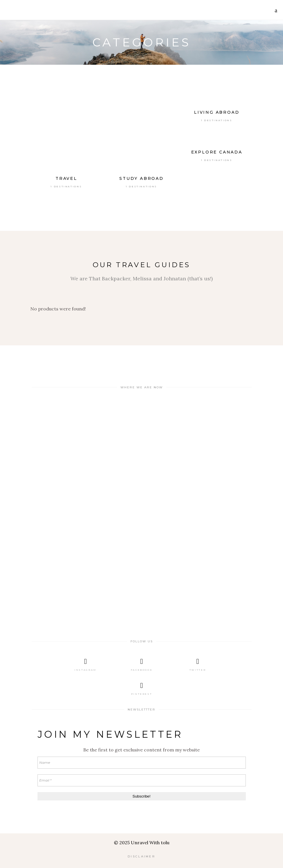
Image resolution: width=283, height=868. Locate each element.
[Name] (142, 763)
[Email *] (142, 780)
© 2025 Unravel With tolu (142, 843)
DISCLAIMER (141, 856)
